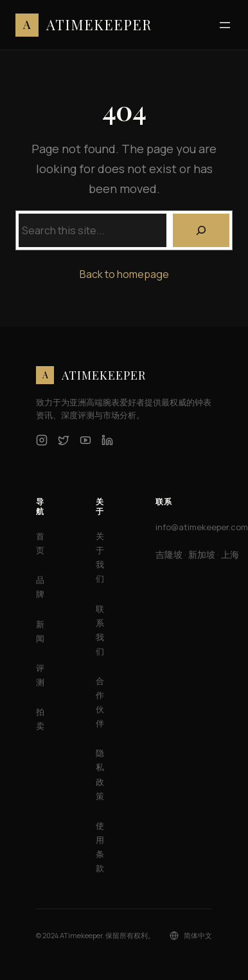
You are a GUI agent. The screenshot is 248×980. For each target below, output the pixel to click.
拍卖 (40, 719)
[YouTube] (85, 440)
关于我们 (100, 557)
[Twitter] (64, 440)
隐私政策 (100, 774)
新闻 (40, 631)
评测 (40, 675)
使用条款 (100, 847)
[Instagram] (42, 440)
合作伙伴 (100, 702)
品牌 (40, 587)
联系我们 (100, 630)
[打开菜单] (225, 25)
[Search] (201, 230)
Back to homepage (124, 274)
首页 (40, 543)
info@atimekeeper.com (202, 527)
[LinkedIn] (107, 440)
